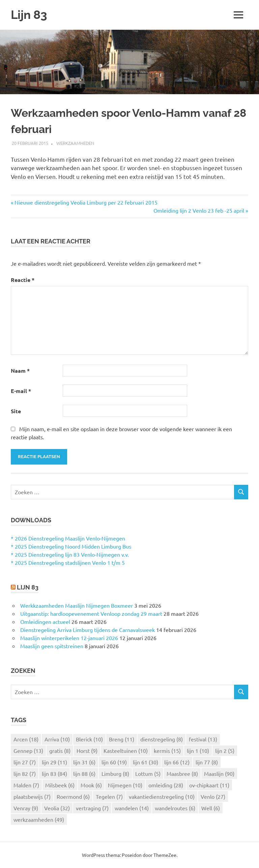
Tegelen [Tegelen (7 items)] (109, 796)
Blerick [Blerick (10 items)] (89, 739)
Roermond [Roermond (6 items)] (73, 796)
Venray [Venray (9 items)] (26, 808)
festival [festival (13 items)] (203, 739)
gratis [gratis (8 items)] (60, 751)
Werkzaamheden (75, 143)
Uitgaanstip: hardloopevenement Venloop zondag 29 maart (91, 613)
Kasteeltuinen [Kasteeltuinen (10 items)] (126, 751)
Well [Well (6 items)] (211, 808)
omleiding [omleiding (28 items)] (166, 785)
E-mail (21, 391)
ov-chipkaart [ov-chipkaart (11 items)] (209, 785)
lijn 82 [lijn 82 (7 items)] (25, 773)
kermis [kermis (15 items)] (167, 751)
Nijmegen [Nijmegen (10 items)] (125, 785)
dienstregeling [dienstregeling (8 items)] (162, 739)
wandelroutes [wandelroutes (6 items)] (175, 808)
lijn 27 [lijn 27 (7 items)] (25, 762)
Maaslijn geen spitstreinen (52, 646)
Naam (20, 371)
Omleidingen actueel (45, 622)
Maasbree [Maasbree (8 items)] (182, 773)
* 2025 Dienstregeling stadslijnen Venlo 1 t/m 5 (68, 562)
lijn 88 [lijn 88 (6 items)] (84, 773)
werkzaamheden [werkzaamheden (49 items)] (39, 819)
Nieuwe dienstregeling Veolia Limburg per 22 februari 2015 (86, 202)
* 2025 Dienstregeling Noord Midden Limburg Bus (71, 546)
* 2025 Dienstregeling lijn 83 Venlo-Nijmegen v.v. (70, 554)
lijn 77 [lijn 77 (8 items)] (207, 762)
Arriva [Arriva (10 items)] (57, 739)
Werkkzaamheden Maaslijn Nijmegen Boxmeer (77, 605)
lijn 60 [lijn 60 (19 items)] (114, 762)
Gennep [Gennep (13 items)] (28, 751)
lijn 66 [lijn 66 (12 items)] (177, 762)
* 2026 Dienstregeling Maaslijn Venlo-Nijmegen (68, 538)
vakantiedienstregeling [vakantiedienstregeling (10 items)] (162, 796)
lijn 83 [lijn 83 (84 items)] (54, 773)
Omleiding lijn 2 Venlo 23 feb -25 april (199, 210)
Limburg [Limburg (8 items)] (115, 773)
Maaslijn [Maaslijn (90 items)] (219, 773)
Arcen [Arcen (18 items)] (26, 739)
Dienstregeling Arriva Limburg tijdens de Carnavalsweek (88, 630)
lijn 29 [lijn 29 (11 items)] (54, 762)
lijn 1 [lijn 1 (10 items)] (198, 751)
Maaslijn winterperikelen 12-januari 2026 (69, 638)
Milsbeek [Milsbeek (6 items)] (60, 785)
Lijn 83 (29, 15)
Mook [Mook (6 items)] (91, 785)
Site (16, 411)
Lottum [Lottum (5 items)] (148, 773)
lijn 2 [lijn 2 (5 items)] (225, 751)
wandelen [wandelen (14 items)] (132, 808)
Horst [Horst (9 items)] (87, 751)
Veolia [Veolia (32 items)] (57, 808)
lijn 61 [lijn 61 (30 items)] (146, 762)
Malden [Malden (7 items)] (26, 785)
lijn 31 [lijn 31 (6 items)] (84, 762)
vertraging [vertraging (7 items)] (92, 808)
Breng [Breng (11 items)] (122, 739)
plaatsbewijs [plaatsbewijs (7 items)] (32, 796)
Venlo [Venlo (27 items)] (213, 796)
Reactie (23, 280)
